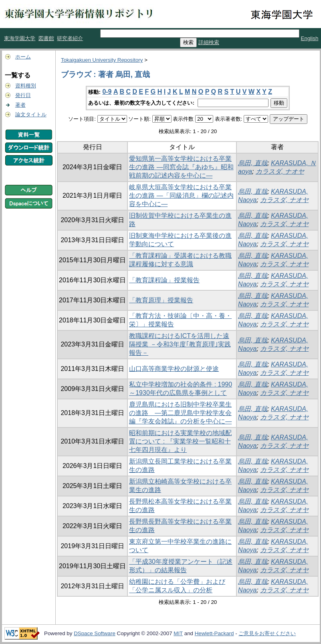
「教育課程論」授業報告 (164, 280)
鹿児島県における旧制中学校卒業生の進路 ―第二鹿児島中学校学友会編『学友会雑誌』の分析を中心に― (180, 413)
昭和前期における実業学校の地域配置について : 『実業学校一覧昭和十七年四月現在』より (180, 441)
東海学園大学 (20, 38)
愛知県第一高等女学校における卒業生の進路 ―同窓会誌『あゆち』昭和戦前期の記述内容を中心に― (181, 167)
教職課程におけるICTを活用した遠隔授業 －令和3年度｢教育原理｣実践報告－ (180, 344)
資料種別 (26, 86)
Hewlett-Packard (214, 633)
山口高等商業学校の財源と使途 (174, 369)
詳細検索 (209, 42)
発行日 (23, 95)
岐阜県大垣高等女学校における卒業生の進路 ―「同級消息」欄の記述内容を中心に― (181, 195)
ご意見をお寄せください (267, 633)
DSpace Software (95, 633)
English (310, 38)
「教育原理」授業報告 (161, 300)
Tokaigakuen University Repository (102, 60)
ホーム (23, 57)
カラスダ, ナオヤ (280, 171)
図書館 (46, 38)
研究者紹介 (70, 38)
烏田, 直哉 (253, 163)
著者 (20, 105)
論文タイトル (31, 114)
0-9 (107, 92)
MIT (178, 633)
